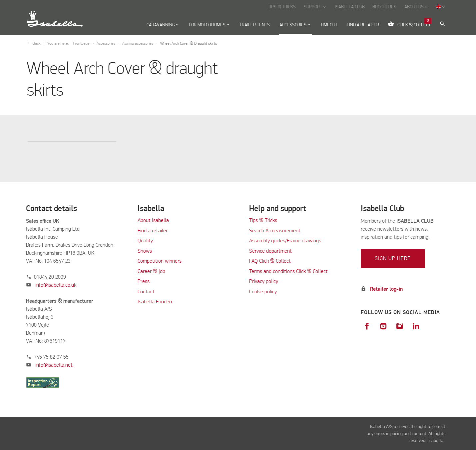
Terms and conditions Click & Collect (288, 272)
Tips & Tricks (263, 221)
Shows (145, 251)
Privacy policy (264, 282)
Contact (146, 292)
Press (144, 282)
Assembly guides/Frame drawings (285, 241)
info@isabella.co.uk (56, 285)
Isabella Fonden (155, 302)
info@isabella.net (54, 365)
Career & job (151, 272)
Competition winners (160, 261)
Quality (145, 241)
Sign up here (393, 259)
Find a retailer (153, 231)
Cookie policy (263, 292)
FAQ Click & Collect (270, 261)
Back (37, 44)
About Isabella (153, 221)
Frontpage (81, 44)
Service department (270, 251)
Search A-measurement (275, 231)
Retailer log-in (386, 289)
